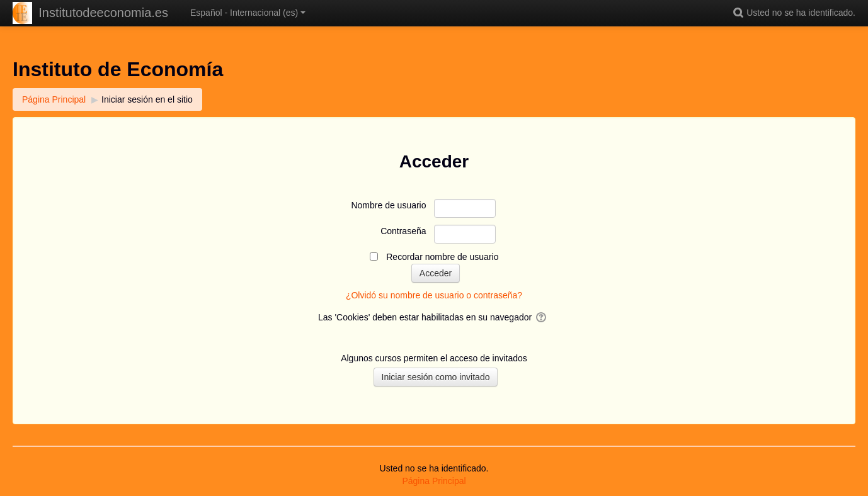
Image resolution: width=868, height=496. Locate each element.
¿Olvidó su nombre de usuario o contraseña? (434, 295)
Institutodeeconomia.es (103, 13)
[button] (740, 13)
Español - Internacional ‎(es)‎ (248, 13)
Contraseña (403, 231)
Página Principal (434, 481)
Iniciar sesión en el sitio (147, 99)
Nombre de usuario (388, 205)
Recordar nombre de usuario (442, 257)
